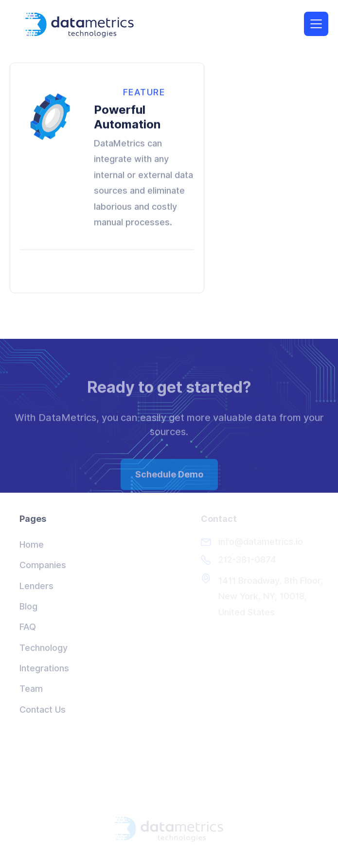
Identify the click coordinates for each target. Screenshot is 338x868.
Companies (43, 565)
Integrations (44, 668)
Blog (28, 606)
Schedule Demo (169, 481)
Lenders (36, 586)
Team (31, 689)
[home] (85, 25)
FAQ (28, 627)
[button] (316, 23)
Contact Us (43, 710)
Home (32, 545)
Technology (44, 648)
